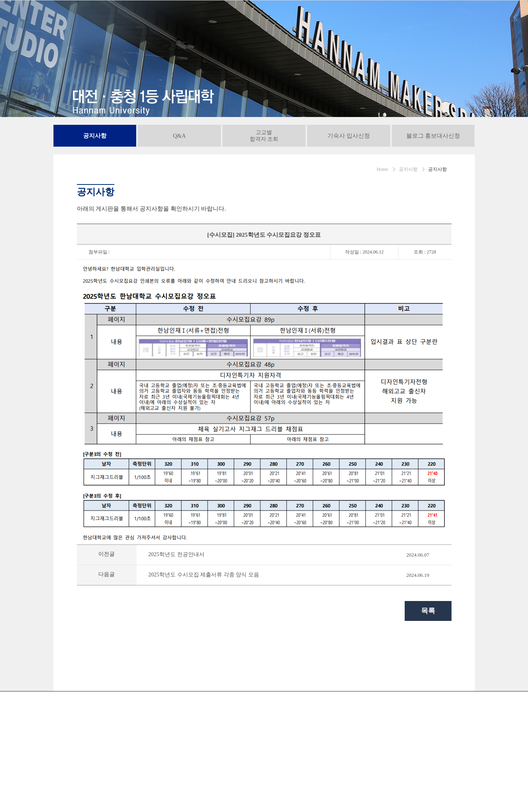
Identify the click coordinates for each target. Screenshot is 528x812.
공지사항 (394, 18)
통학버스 (368, 753)
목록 (428, 647)
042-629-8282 (83, 774)
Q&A (179, 172)
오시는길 (333, 753)
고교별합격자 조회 (264, 172)
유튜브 (433, 787)
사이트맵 (403, 753)
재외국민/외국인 (252, 18)
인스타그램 (456, 787)
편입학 (215, 18)
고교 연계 (325, 18)
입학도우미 (360, 18)
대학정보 (294, 18)
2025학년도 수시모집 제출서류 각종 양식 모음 (204, 611)
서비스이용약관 (243, 753)
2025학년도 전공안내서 (176, 591)
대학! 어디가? (483, 753)
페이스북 (479, 787)
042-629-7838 (83, 787)
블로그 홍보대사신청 (433, 172)
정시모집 (186, 18)
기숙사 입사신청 (349, 172)
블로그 (503, 787)
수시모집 (156, 18)
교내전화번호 (292, 753)
